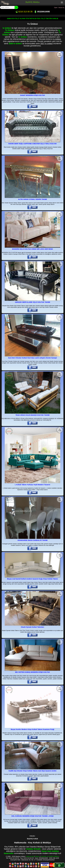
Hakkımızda (30, 856)
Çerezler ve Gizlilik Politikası (50, 856)
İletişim (37, 856)
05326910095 (42, 12)
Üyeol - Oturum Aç (59, 8)
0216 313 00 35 (24, 12)
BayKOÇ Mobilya (33, 2)
